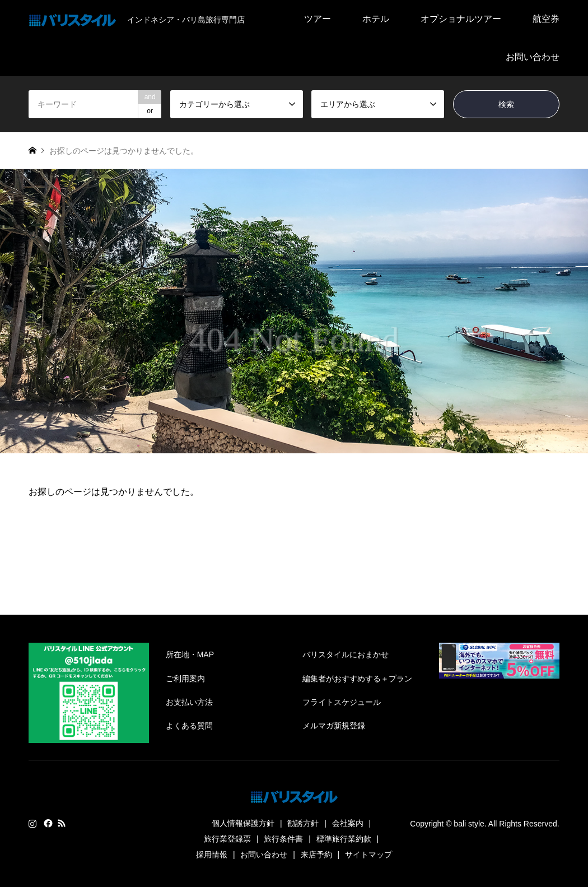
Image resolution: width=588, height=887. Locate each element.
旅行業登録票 (227, 839)
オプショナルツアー (461, 19)
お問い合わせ (533, 57)
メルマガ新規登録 (334, 726)
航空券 (546, 19)
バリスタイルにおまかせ (346, 654)
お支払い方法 (189, 702)
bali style (469, 824)
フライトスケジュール (342, 702)
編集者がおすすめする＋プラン (357, 679)
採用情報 (212, 855)
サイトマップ (368, 855)
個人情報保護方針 (243, 823)
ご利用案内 (185, 679)
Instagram (32, 823)
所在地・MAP (190, 654)
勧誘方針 (303, 823)
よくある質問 (189, 726)
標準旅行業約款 (344, 839)
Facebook (47, 823)
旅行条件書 (283, 839)
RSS (62, 823)
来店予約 (316, 855)
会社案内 (348, 823)
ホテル (376, 19)
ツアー (318, 19)
